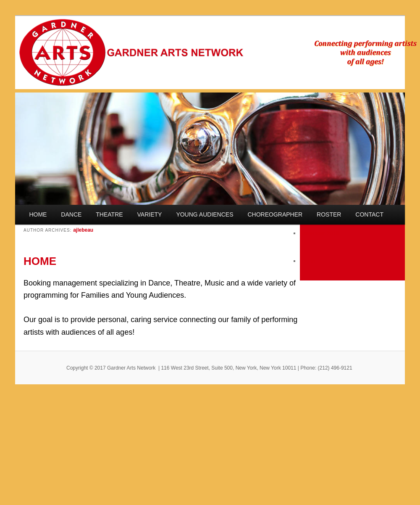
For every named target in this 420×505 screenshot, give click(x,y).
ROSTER (329, 214)
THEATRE (109, 214)
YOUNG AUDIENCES (205, 214)
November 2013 (319, 233)
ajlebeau (83, 230)
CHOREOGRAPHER (275, 214)
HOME (38, 214)
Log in (307, 261)
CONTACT (369, 214)
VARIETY (150, 214)
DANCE (71, 214)
